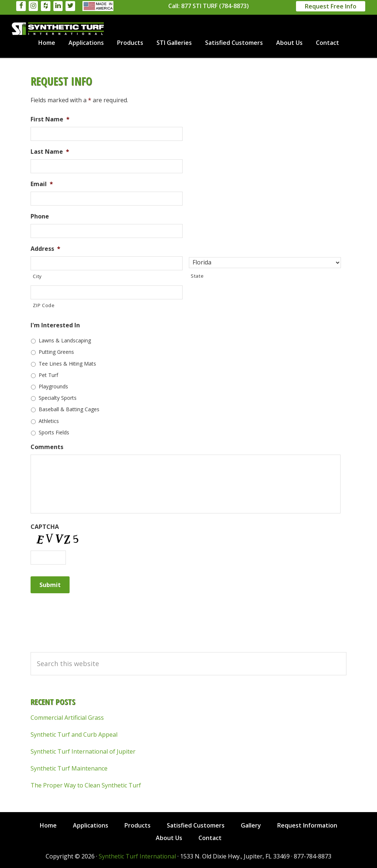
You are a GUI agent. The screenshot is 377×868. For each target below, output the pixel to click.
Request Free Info (331, 6)
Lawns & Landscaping (65, 340)
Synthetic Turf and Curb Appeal (74, 734)
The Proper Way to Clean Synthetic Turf (86, 785)
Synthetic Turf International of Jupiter (83, 751)
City (37, 276)
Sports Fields (54, 432)
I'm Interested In (55, 325)
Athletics (49, 421)
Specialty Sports (58, 398)
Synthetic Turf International (58, 29)
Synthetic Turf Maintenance (69, 768)
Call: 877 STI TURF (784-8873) (209, 6)
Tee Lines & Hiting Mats (67, 364)
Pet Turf (48, 375)
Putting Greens (56, 352)
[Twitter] (70, 6)
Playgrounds (53, 386)
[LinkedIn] (58, 6)
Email (42, 184)
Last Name (50, 152)
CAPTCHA (45, 527)
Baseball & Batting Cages (69, 409)
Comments (47, 447)
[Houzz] (46, 6)
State (197, 276)
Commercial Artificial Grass (67, 718)
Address (45, 249)
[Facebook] (21, 6)
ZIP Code (44, 305)
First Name (50, 119)
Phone (40, 216)
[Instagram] (34, 6)
